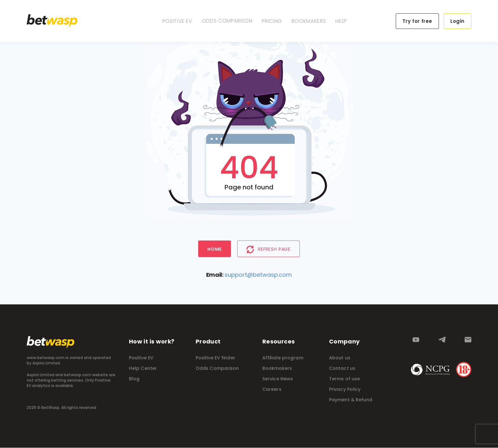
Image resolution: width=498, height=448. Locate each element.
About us (340, 358)
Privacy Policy (345, 390)
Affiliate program (283, 358)
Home (215, 249)
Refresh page (269, 250)
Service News (278, 379)
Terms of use (344, 379)
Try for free (417, 21)
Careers (272, 390)
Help (341, 21)
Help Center (143, 369)
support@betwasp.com (258, 275)
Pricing (272, 21)
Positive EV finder (215, 358)
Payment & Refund (351, 400)
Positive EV (177, 21)
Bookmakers (309, 21)
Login (458, 21)
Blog (134, 379)
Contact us (342, 369)
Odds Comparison (227, 21)
